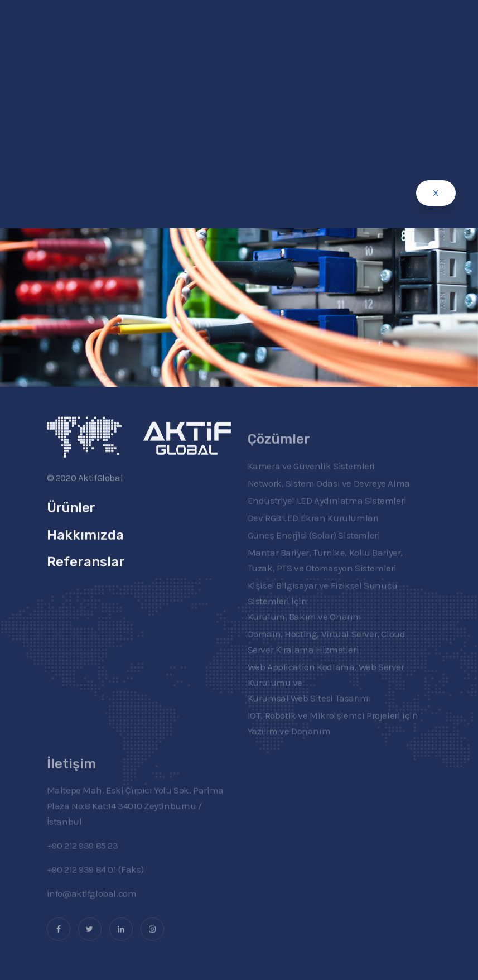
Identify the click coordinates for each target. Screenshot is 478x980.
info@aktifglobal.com (92, 905)
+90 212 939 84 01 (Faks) (95, 881)
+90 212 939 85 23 (83, 857)
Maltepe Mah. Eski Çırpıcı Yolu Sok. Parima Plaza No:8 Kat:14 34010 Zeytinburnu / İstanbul (135, 818)
